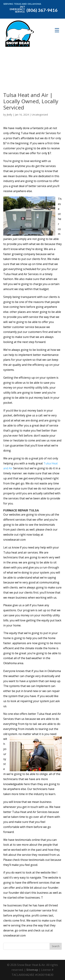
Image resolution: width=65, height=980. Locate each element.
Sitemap (32, 970)
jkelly (9, 115)
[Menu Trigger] (57, 30)
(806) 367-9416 (31, 9)
